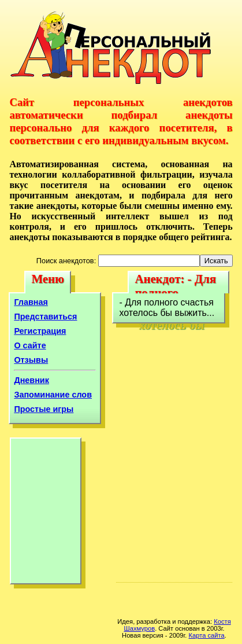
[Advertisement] (46, 514)
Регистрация (40, 331)
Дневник (31, 380)
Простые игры (44, 409)
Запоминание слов (53, 395)
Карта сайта (206, 635)
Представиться (45, 317)
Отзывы (31, 360)
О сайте (30, 345)
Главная (31, 302)
